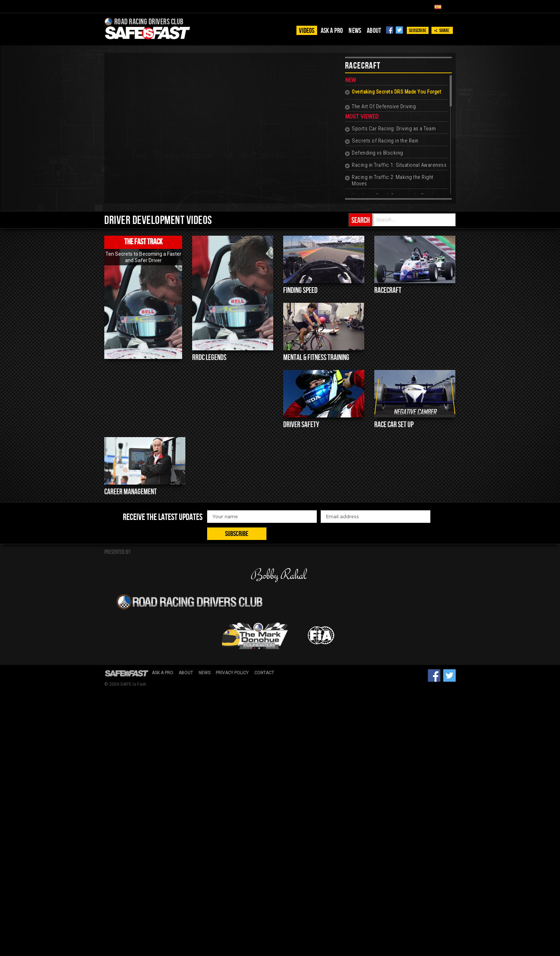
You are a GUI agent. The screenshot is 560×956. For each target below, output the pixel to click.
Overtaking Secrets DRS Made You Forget (396, 93)
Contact (271, 609)
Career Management (131, 494)
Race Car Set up (394, 426)
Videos (307, 31)
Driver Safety (301, 426)
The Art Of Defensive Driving (383, 107)
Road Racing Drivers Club (148, 22)
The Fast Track (143, 243)
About (374, 31)
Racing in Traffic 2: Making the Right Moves (392, 181)
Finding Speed (300, 292)
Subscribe (418, 31)
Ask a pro (332, 31)
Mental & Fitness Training (316, 359)
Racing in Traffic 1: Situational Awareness (399, 166)
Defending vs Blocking (377, 154)
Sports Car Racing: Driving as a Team (393, 130)
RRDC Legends (209, 359)
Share (442, 31)
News (355, 31)
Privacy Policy (238, 609)
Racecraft (388, 292)
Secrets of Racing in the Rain (385, 142)
